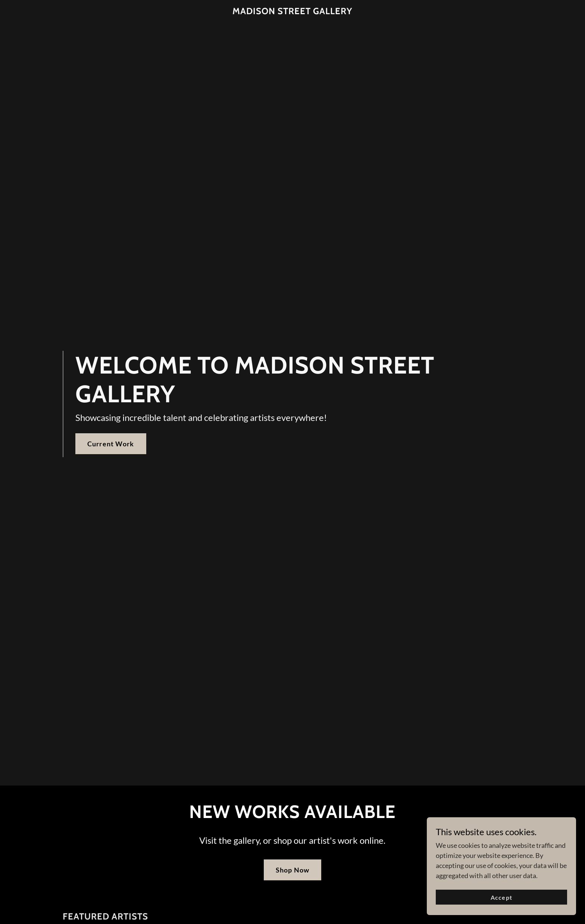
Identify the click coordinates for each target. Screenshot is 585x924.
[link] (293, 12)
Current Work (111, 444)
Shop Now (292, 870)
